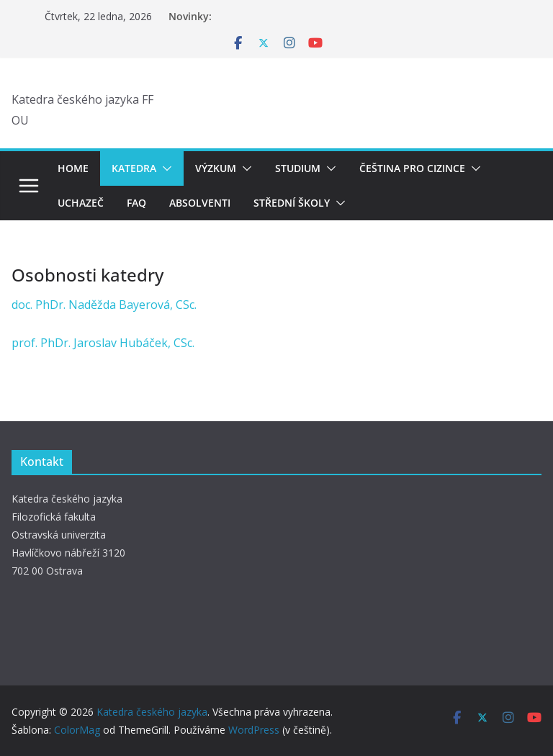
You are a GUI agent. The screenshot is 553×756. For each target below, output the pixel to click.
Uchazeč (81, 203)
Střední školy (292, 203)
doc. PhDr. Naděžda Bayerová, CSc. (104, 305)
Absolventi (200, 203)
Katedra (134, 168)
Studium (298, 168)
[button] (164, 168)
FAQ (136, 203)
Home (73, 168)
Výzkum (216, 168)
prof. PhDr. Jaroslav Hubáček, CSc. (103, 343)
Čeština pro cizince (412, 168)
